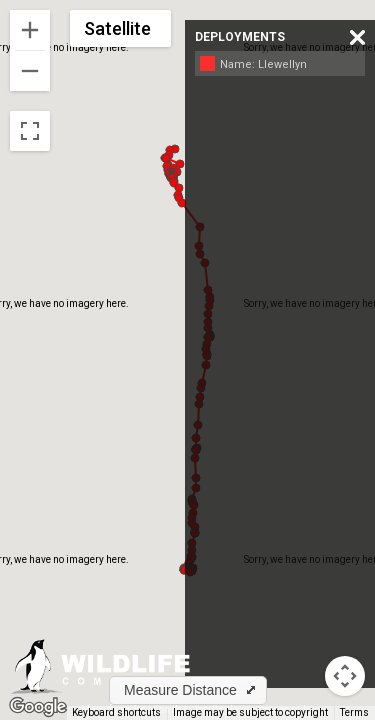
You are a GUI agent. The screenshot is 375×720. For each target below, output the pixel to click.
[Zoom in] (30, 30)
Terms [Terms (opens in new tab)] (354, 712)
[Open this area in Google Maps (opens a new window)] (38, 707)
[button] (166, 158)
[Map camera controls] (345, 676)
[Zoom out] (30, 71)
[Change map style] (120, 28)
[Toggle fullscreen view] (30, 131)
